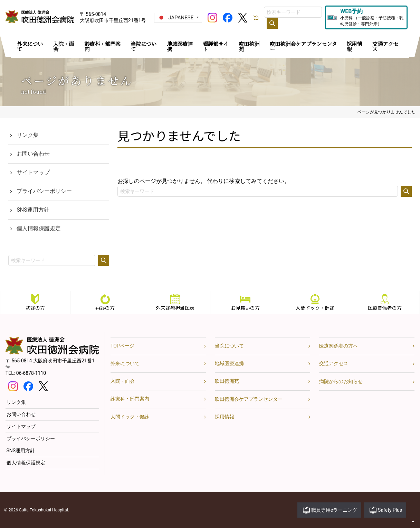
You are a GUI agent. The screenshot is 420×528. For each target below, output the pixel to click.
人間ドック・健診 (315, 308)
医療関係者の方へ (338, 346)
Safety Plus (390, 510)
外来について (125, 363)
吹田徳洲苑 (227, 381)
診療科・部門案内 (130, 399)
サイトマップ (33, 172)
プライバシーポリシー (44, 191)
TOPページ (122, 346)
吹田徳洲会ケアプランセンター (249, 399)
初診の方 (35, 308)
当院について (229, 346)
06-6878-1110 (31, 373)
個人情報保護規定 (39, 228)
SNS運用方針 (33, 210)
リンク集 (28, 135)
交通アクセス (334, 363)
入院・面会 (123, 381)
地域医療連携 (229, 363)
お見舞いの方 (245, 308)
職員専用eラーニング (334, 510)
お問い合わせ (33, 154)
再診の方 (105, 308)
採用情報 (225, 417)
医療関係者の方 (385, 308)
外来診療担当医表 (175, 308)
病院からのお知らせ (341, 381)
